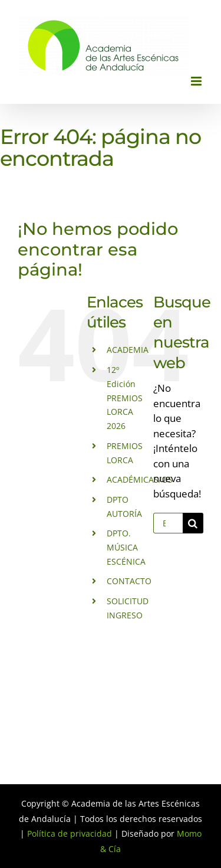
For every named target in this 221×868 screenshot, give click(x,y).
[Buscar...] (168, 523)
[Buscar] (193, 523)
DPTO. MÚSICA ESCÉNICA (126, 547)
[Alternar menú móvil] (197, 81)
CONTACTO (129, 581)
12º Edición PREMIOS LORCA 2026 (125, 398)
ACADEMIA (128, 350)
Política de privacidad (70, 833)
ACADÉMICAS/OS (140, 479)
